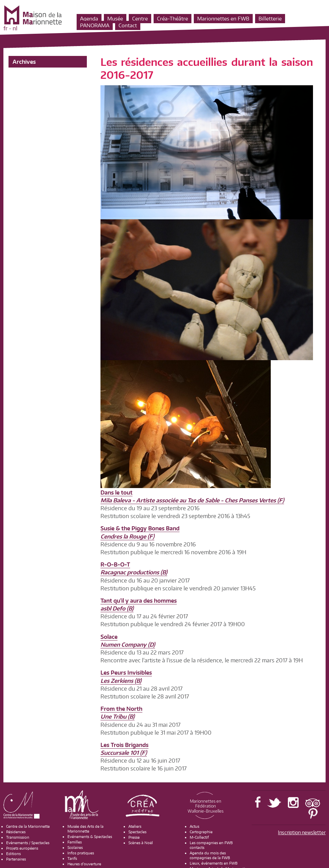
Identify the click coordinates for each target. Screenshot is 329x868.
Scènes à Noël (141, 843)
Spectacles (137, 832)
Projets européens (22, 848)
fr (5, 28)
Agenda (89, 19)
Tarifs (72, 858)
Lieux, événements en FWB (214, 863)
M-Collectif (199, 837)
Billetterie (270, 19)
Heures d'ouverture (84, 864)
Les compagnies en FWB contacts (211, 845)
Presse (134, 837)
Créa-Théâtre (173, 19)
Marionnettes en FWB (223, 19)
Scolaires (75, 848)
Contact (128, 25)
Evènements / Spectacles (28, 843)
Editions (13, 854)
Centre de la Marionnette (28, 826)
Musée (115, 19)
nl (15, 28)
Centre (140, 19)
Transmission (18, 837)
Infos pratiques (81, 853)
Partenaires (16, 859)
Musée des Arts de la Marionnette (85, 829)
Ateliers (135, 826)
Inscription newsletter (302, 832)
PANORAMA (95, 25)
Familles (75, 842)
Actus (194, 826)
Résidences (16, 832)
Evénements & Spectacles (90, 837)
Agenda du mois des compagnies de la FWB (210, 855)
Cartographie (201, 832)
